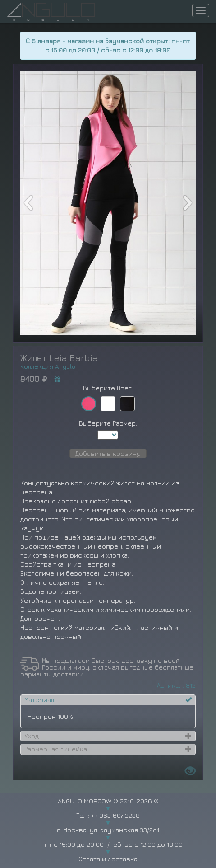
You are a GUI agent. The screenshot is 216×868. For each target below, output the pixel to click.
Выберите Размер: (108, 423)
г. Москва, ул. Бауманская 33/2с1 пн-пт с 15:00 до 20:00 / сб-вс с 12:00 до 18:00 (108, 837)
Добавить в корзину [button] (108, 453)
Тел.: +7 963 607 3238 (108, 815)
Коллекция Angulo (48, 366)
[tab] (108, 700)
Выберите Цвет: (108, 388)
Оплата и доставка (108, 859)
